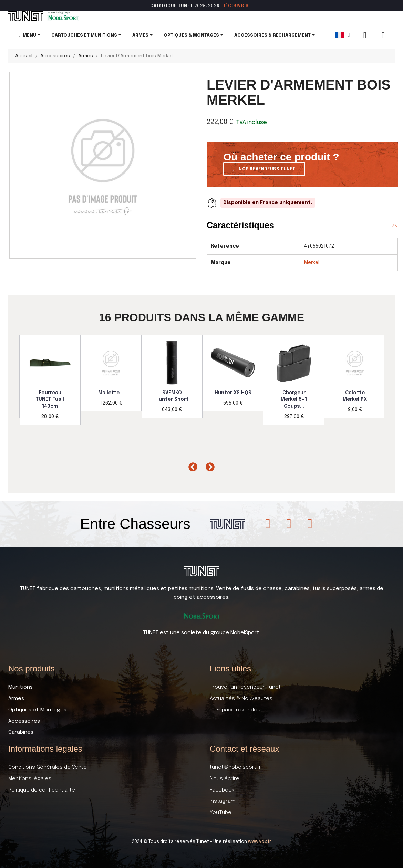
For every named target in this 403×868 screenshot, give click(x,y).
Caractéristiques (240, 225)
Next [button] (208, 466)
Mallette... (111, 393)
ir (246, 6)
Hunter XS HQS (233, 393)
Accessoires (24, 721)
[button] (264, 169)
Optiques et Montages (37, 710)
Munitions (20, 687)
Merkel (312, 263)
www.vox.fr (260, 842)
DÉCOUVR (233, 6)
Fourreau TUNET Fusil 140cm (50, 400)
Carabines (21, 732)
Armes (16, 699)
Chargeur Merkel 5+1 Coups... (294, 400)
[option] (50, 380)
